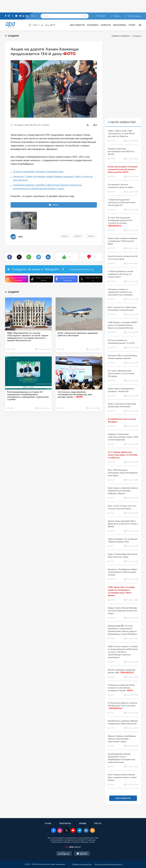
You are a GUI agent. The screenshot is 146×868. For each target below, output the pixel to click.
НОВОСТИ (106, 25)
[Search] (85, 16)
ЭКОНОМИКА (120, 25)
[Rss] (27, 16)
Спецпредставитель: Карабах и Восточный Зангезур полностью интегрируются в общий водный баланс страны (47, 187)
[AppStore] (82, 854)
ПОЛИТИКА (93, 25)
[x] (67, 831)
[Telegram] (20, 16)
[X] (13, 16)
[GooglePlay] (64, 854)
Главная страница (121, 36)
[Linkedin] (24, 16)
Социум (137, 36)
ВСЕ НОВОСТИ (77, 25)
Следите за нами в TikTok (41, 279)
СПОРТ (132, 25)
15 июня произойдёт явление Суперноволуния (38, 172)
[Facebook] (6, 16)
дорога (78, 236)
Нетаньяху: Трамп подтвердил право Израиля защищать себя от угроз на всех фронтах (53, 178)
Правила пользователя (82, 864)
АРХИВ (83, 823)
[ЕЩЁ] (139, 25)
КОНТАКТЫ (65, 823)
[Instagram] (9, 16)
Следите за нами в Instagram (17, 279)
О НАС (48, 823)
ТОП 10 (98, 823)
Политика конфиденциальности (108, 864)
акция (64, 236)
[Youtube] (16, 16)
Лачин (91, 236)
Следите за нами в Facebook (66, 279)
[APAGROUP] (73, 847)
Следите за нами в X (91, 279)
